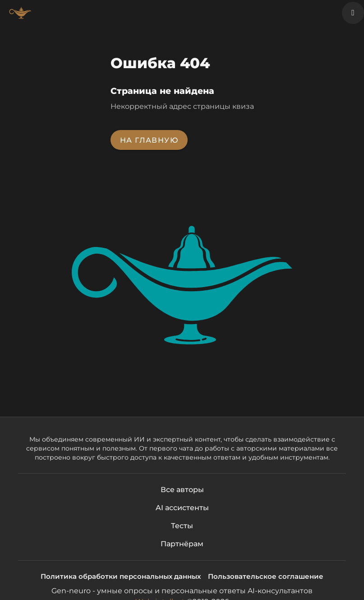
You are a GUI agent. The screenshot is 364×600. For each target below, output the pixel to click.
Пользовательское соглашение (266, 576)
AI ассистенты (182, 508)
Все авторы (182, 490)
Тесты (182, 526)
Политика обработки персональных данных (121, 576)
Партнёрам (182, 544)
